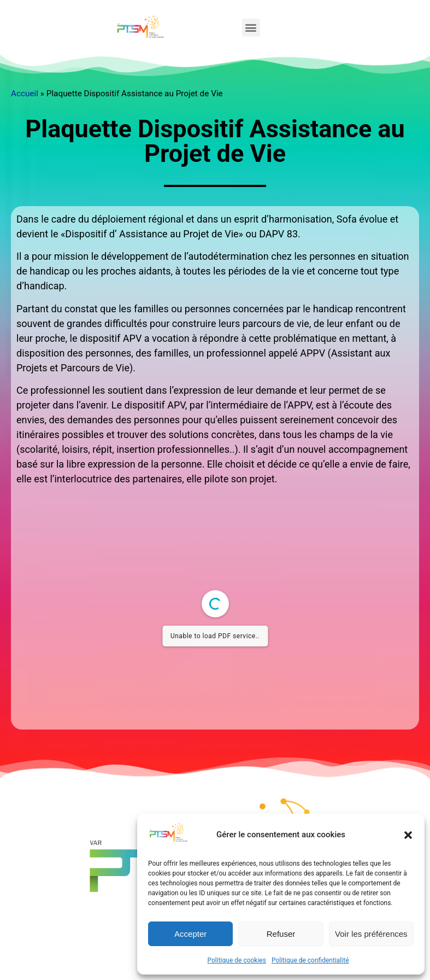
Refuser (281, 934)
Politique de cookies (237, 960)
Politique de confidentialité (310, 960)
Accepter (190, 934)
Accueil (25, 94)
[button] (408, 835)
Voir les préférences (371, 934)
